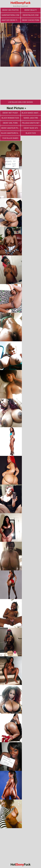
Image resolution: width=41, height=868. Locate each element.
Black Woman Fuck (10, 118)
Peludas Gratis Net (31, 123)
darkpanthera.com (10, 15)
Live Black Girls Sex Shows (20, 102)
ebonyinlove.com (31, 15)
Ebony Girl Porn (10, 123)
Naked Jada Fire (31, 118)
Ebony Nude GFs (31, 128)
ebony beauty (31, 10)
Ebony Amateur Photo (11, 128)
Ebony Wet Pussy (10, 113)
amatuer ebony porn (11, 20)
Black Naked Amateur (31, 113)
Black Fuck (31, 133)
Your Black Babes (10, 138)
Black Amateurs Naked (11, 133)
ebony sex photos (10, 10)
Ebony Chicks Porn (31, 20)
